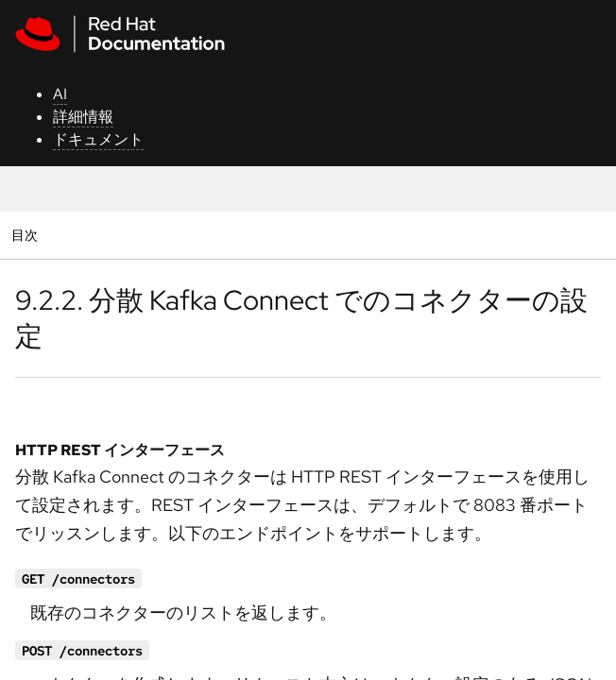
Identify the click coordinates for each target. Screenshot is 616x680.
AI (60, 94)
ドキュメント (98, 139)
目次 (27, 235)
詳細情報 (83, 117)
